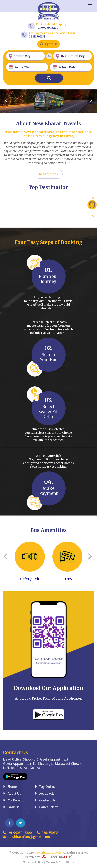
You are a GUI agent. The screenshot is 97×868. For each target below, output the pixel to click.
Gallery (11, 807)
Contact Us (45, 800)
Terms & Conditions (60, 862)
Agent (51, 44)
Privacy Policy (33, 862)
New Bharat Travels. (48, 853)
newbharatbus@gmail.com (27, 837)
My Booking (14, 800)
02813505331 (37, 37)
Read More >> (49, 174)
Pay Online (45, 787)
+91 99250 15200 (47, 28)
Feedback (44, 794)
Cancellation (46, 807)
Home (10, 787)
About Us (12, 794)
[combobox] (25, 56)
